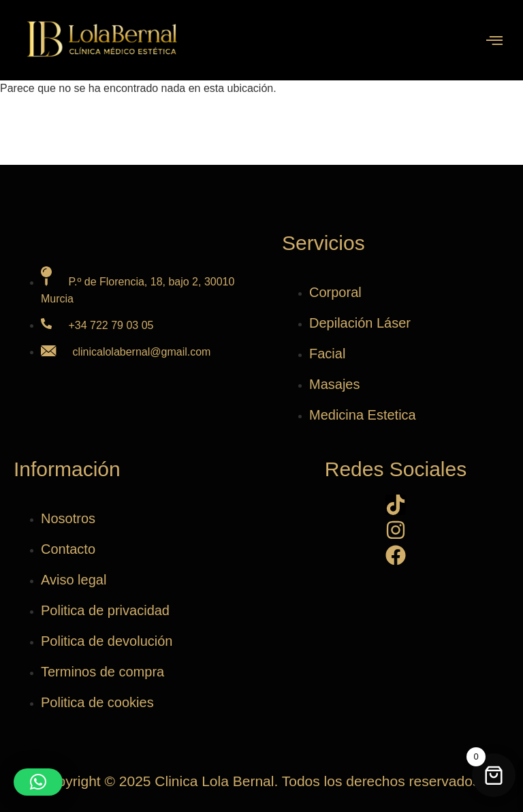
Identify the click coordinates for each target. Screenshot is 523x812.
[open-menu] (494, 42)
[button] (38, 782)
